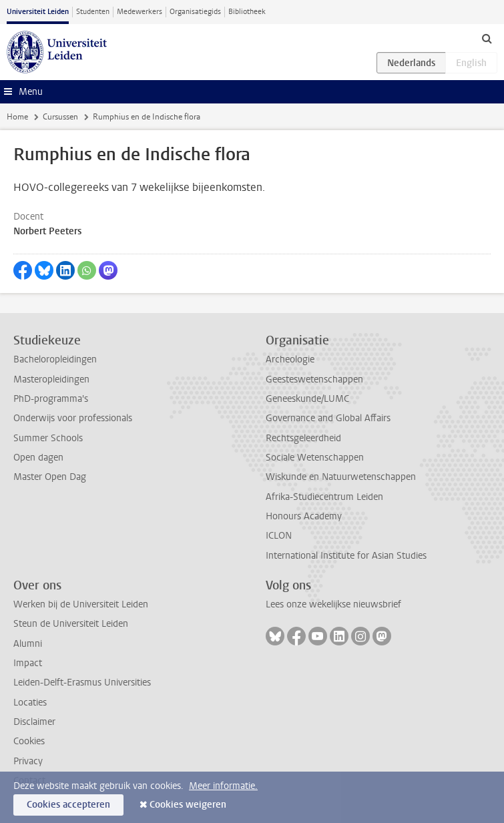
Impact (28, 663)
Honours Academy (304, 516)
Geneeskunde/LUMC (307, 399)
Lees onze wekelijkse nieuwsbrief (333, 604)
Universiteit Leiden (38, 12)
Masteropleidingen (51, 379)
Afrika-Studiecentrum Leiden (324, 497)
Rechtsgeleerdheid (303, 438)
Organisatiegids (195, 12)
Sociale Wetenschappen (315, 458)
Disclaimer (34, 722)
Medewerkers (140, 12)
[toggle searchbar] (487, 38)
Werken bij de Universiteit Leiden (81, 604)
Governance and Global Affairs (328, 418)
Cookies (29, 741)
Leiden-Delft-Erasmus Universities (82, 682)
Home (17, 117)
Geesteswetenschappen (314, 379)
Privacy (28, 761)
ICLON (279, 536)
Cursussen (60, 117)
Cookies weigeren (188, 805)
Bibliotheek (247, 12)
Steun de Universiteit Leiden (71, 624)
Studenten (93, 12)
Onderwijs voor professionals (73, 418)
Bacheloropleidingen (55, 359)
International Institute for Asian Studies (346, 556)
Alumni (28, 644)
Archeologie (290, 359)
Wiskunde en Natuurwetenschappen (341, 477)
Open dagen (38, 458)
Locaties (30, 703)
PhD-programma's (51, 399)
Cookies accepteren (68, 805)
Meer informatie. (223, 786)
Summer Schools (48, 438)
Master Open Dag (50, 477)
